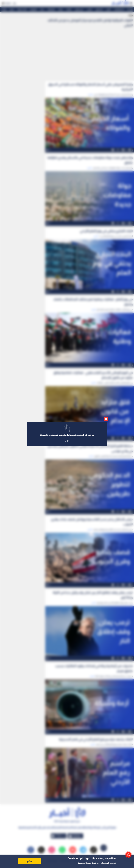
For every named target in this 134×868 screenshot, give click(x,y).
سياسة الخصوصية (84, 863)
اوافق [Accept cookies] (29, 861)
